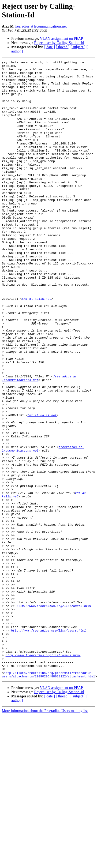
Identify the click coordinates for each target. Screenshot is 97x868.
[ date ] (50, 47)
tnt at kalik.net (37, 347)
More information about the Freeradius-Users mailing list (45, 834)
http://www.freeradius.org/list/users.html (54, 715)
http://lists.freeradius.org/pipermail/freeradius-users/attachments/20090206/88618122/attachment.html (48, 798)
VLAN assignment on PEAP (61, 38)
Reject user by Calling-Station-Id (59, 43)
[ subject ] (78, 47)
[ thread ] (63, 47)
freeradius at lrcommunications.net (41, 26)
